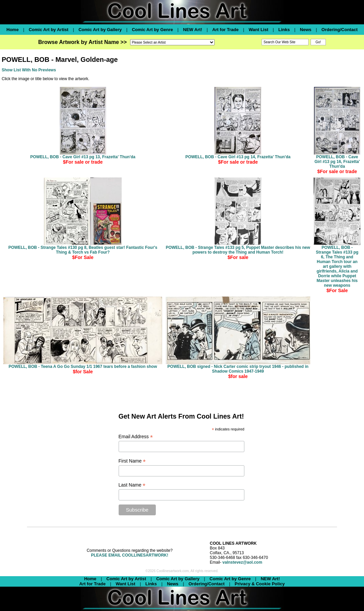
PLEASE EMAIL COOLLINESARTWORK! (129, 555)
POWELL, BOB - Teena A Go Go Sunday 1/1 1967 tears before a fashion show (83, 367)
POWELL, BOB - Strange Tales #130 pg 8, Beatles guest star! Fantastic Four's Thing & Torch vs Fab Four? (83, 250)
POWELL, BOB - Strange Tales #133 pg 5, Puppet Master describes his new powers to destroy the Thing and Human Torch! (238, 250)
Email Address (136, 437)
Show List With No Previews (29, 70)
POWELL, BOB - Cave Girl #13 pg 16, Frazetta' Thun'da (337, 162)
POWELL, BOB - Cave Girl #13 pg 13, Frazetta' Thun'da (83, 157)
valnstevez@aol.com (242, 562)
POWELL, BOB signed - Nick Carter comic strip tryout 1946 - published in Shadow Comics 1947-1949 (238, 369)
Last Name (132, 485)
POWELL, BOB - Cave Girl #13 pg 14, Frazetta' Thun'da (238, 157)
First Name (132, 461)
